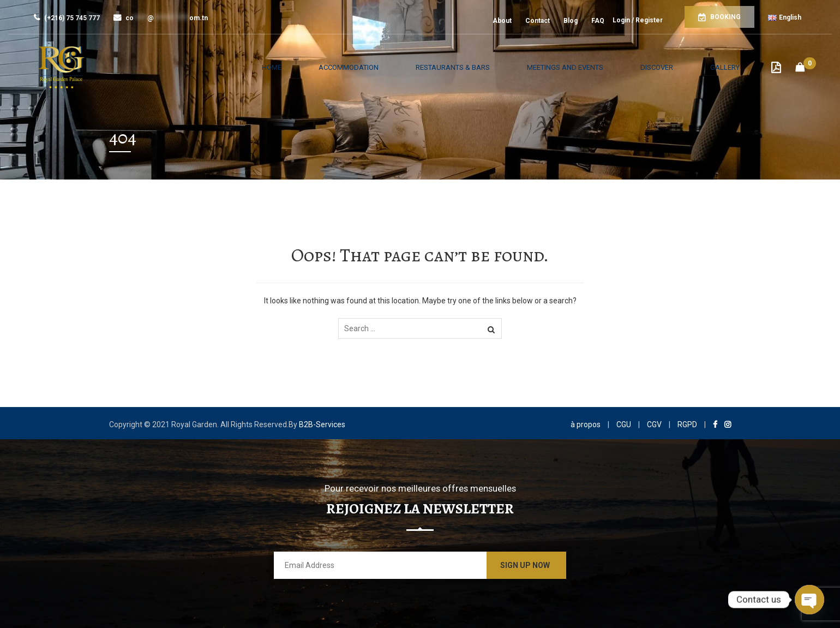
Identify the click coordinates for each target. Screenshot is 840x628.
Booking (719, 17)
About (502, 21)
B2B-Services (322, 424)
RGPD (687, 424)
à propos (586, 424)
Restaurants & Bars (486, 68)
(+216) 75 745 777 (67, 18)
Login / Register (638, 20)
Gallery (731, 68)
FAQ (598, 21)
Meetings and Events (592, 68)
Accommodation (389, 68)
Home (322, 68)
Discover (676, 68)
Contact (538, 21)
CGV (654, 424)
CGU (624, 424)
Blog (571, 21)
